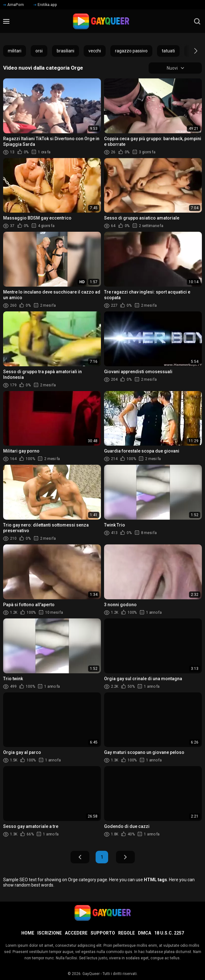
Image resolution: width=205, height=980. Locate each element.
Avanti (125, 857)
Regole (126, 933)
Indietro (80, 857)
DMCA (145, 933)
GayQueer (91, 974)
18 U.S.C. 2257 (169, 933)
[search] (197, 21)
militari (15, 51)
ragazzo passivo (131, 51)
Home (28, 933)
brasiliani (66, 51)
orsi (39, 51)
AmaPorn (13, 5)
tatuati (168, 51)
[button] (190, 51)
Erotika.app (45, 5)
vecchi (95, 51)
